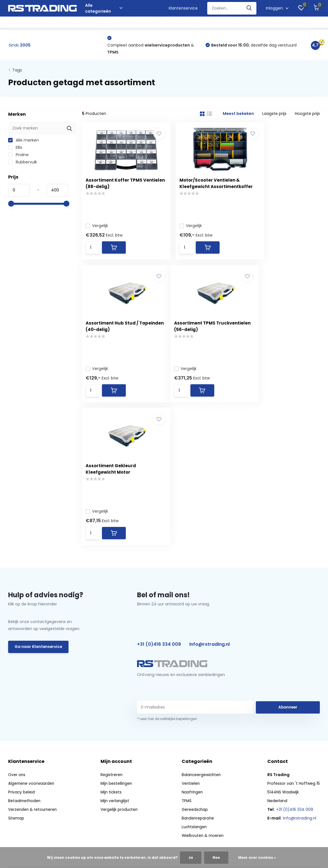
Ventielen (67, 23)
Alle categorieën (104, 8)
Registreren (112, 638)
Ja (191, 857)
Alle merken (23, 141)
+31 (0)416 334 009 (159, 508)
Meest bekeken (238, 114)
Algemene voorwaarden (32, 647)
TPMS (119, 23)
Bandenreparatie (184, 23)
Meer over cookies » (257, 857)
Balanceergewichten (30, 23)
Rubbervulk (23, 163)
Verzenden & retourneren (33, 673)
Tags (17, 71)
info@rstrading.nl (209, 508)
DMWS (176, 764)
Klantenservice (183, 8)
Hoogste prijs (307, 114)
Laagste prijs (274, 114)
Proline (18, 156)
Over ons (17, 638)
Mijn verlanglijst (116, 665)
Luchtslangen (222, 23)
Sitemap (16, 682)
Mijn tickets (112, 656)
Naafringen (95, 23)
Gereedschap (145, 23)
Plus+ (191, 764)
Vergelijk (99, 226)
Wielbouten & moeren (265, 23)
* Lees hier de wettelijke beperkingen (167, 583)
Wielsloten (305, 23)
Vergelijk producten (120, 673)
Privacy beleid (22, 656)
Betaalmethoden (25, 665)
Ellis (15, 148)
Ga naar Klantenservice (39, 511)
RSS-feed (210, 764)
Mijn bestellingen (117, 647)
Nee (216, 857)
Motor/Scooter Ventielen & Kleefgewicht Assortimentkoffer (200, 187)
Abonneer (288, 571)
